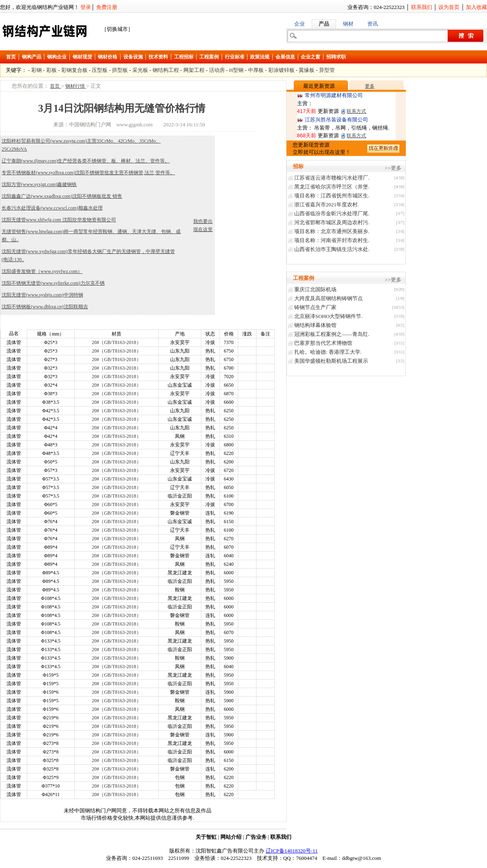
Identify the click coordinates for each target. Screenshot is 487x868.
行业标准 (235, 57)
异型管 (327, 70)
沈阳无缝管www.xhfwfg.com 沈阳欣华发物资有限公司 (59, 220)
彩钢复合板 (74, 70)
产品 (324, 24)
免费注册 (107, 7)
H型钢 (236, 70)
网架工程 (194, 70)
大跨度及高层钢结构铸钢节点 (329, 298)
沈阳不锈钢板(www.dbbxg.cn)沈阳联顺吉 (45, 307)
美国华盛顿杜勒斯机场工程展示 (331, 361)
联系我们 (422, 7)
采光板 (140, 70)
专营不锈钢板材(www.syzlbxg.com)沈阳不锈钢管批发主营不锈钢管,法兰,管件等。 (88, 173)
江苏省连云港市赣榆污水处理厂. (332, 178)
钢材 (348, 24)
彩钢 (37, 70)
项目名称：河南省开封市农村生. (332, 240)
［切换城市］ (117, 29)
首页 (11, 57)
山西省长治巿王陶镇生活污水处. (332, 249)
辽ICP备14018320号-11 (292, 851)
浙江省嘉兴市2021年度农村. (326, 205)
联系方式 (356, 111)
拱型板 (120, 70)
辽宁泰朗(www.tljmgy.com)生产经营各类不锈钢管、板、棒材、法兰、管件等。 (86, 161)
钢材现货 (82, 57)
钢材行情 (76, 86)
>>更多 (393, 168)
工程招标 (184, 57)
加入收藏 (476, 7)
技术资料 (158, 57)
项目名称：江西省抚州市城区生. (332, 196)
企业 (300, 24)
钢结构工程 (166, 70)
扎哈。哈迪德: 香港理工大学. (328, 352)
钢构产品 (32, 57)
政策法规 (260, 57)
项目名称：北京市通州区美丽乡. (332, 231)
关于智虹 (206, 837)
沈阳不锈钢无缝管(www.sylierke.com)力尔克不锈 (53, 283)
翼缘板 (307, 70)
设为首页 (449, 7)
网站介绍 (231, 837)
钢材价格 (108, 57)
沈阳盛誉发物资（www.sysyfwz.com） (42, 271)
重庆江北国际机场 (315, 289)
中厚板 (256, 70)
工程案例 (209, 57)
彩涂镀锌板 (281, 70)
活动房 (217, 70)
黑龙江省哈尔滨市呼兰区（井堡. (332, 187)
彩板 (52, 70)
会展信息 (285, 57)
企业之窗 (310, 57)
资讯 (373, 24)
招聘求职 (336, 57)
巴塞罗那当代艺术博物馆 (323, 343)
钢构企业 (57, 57)
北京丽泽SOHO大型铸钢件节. (329, 316)
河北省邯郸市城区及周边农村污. (332, 222)
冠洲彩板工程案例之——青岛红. (332, 334)
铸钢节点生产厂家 (315, 307)
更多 (370, 86)
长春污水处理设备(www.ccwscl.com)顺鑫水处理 (52, 208)
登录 (86, 7)
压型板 (100, 70)
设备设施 (133, 57)
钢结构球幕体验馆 (315, 325)
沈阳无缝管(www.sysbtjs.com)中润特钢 (42, 295)
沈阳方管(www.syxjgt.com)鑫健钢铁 (39, 184)
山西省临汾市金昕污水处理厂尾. (332, 213)
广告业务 (256, 837)
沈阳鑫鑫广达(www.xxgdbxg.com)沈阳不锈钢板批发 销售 (62, 196)
